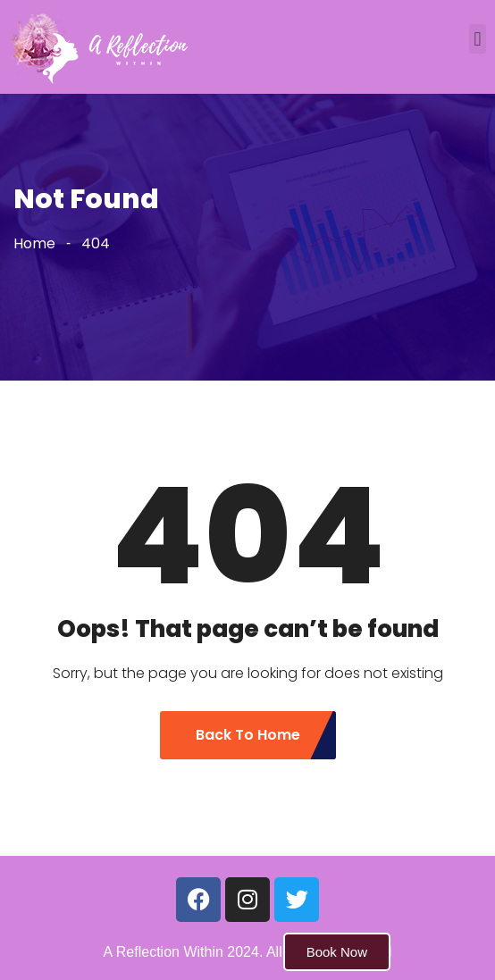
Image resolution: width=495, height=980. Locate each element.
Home (34, 243)
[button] (478, 39)
